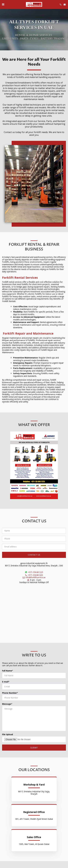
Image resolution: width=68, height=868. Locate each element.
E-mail (5, 683)
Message (7, 705)
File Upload (7, 736)
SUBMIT (34, 749)
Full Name (7, 672)
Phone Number (9, 694)
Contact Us (34, 556)
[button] (3, 4)
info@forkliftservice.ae (34, 579)
